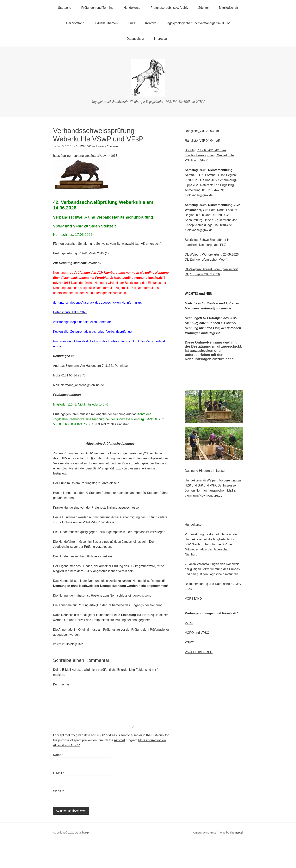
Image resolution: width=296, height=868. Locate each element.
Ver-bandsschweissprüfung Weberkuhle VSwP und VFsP (209, 155)
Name (58, 755)
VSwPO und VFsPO (199, 652)
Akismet (119, 740)
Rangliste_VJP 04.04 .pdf (202, 141)
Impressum (162, 39)
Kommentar (61, 684)
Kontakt (151, 23)
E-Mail (59, 773)
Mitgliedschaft (229, 8)
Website (59, 791)
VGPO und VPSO (197, 633)
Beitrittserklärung (196, 584)
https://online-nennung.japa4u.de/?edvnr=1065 (85, 156)
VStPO (190, 642)
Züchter (204, 8)
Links (131, 23)
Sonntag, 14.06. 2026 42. (202, 150)
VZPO (189, 623)
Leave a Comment (107, 146)
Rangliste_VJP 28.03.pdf (202, 131)
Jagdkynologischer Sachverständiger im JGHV (198, 23)
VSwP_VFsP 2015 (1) (94, 253)
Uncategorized (75, 644)
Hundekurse (132, 8)
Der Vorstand (75, 23)
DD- (188, 269)
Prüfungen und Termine (97, 8)
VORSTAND (193, 599)
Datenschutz (135, 39)
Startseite (65, 8)
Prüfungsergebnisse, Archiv (169, 8)
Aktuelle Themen (106, 23)
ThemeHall (236, 833)
